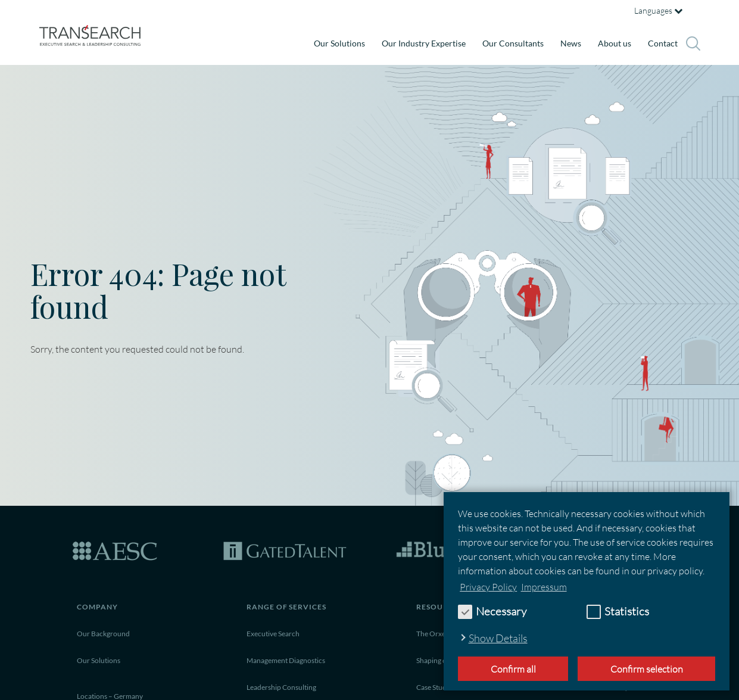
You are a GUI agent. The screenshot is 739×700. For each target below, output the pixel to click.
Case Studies (436, 687)
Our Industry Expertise (424, 43)
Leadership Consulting (281, 687)
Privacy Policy (488, 587)
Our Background (103, 634)
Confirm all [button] (513, 669)
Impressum (544, 587)
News (571, 43)
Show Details (498, 638)
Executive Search (273, 634)
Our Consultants (513, 43)
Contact (663, 43)
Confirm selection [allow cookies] (647, 669)
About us (615, 43)
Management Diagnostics (286, 660)
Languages (658, 10)
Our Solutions (339, 43)
